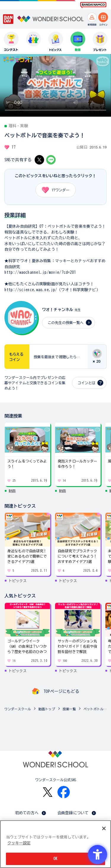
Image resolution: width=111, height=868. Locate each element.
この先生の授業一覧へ (66, 323)
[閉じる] (104, 828)
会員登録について (73, 813)
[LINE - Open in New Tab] (51, 160)
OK (55, 859)
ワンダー (54, 190)
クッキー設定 (19, 843)
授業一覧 (69, 709)
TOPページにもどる (61, 691)
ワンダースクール (18, 709)
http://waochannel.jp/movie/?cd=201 (40, 272)
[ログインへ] (103, 17)
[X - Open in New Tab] (39, 160)
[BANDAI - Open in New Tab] (8, 19)
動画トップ (47, 709)
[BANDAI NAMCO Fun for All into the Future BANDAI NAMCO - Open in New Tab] (93, 5)
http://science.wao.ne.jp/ (31, 290)
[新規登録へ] (92, 17)
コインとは (86, 383)
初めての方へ (27, 813)
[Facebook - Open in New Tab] (64, 792)
